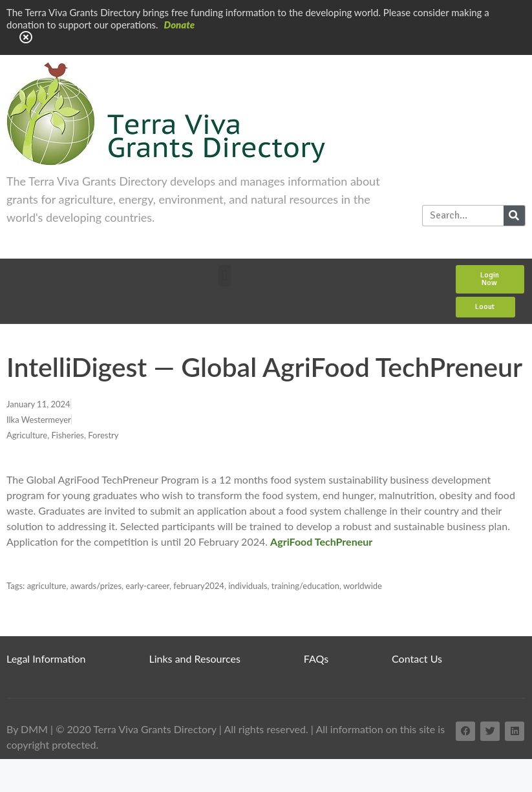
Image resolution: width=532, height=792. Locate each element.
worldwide (363, 586)
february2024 (199, 586)
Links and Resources (195, 658)
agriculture (47, 586)
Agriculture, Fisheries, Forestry (62, 435)
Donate (180, 25)
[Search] (514, 216)
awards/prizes (96, 586)
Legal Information (46, 658)
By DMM (27, 729)
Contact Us (417, 658)
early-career (147, 586)
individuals (248, 586)
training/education (305, 586)
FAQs (316, 658)
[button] (225, 276)
